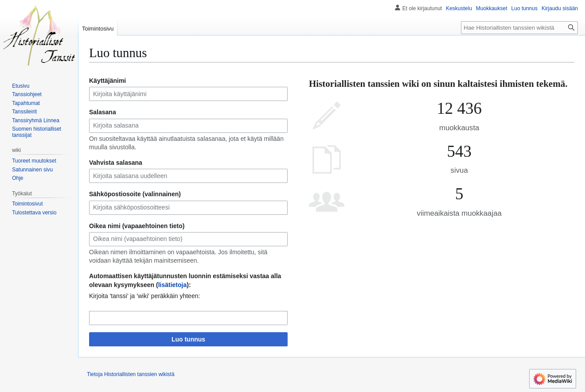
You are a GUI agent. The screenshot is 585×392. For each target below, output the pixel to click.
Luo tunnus (188, 339)
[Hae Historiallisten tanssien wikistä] (519, 28)
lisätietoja (173, 285)
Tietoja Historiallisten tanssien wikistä (131, 374)
